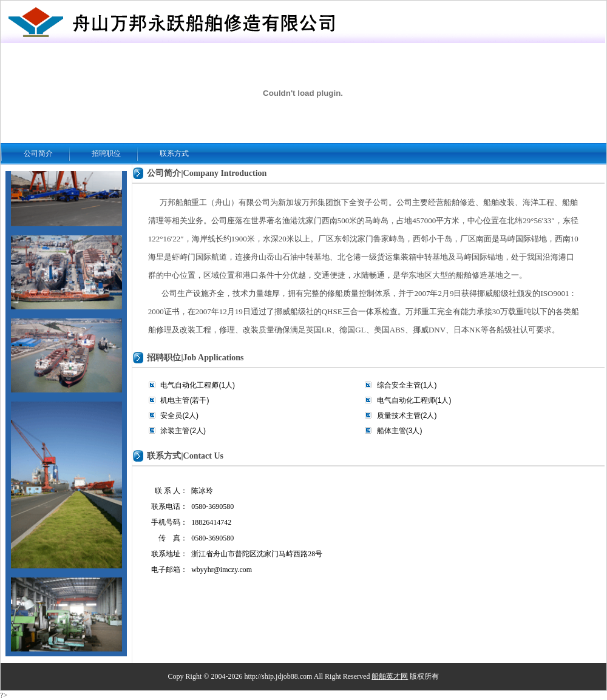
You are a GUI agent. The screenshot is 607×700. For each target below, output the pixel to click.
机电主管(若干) (185, 400)
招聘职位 (106, 153)
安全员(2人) (179, 416)
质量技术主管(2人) (407, 416)
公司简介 (38, 153)
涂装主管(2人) (183, 431)
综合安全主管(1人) (407, 385)
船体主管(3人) (400, 431)
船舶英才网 (390, 676)
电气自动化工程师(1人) (198, 385)
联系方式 (174, 153)
